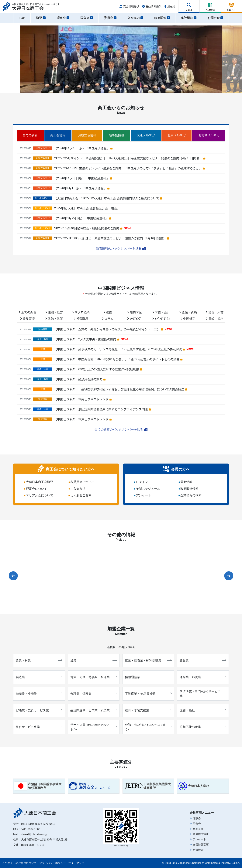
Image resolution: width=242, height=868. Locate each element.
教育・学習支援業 (148, 710)
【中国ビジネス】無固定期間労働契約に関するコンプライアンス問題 (102, 409)
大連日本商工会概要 (40, 482)
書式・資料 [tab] (215, 319)
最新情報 (186, 482)
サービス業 (94, 727)
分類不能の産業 (203, 727)
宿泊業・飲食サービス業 (39, 710)
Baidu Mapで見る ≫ (33, 845)
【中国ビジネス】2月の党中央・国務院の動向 (87, 339)
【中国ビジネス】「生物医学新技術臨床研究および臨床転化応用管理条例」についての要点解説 (121, 389)
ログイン (142, 482)
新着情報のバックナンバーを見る (121, 248)
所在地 (170, 8)
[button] (110, 89)
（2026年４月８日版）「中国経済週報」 (83, 178)
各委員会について (82, 482)
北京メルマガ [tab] (177, 135)
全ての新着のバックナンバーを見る (121, 429)
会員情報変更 (201, 845)
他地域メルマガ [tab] (209, 135)
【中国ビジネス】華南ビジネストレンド (83, 399)
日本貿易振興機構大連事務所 (147, 786)
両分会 (197, 824)
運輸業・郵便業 (203, 677)
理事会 (197, 818)
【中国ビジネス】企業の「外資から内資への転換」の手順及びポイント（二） (108, 329)
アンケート (143, 496)
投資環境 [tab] (81, 319)
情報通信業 (148, 677)
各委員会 (198, 829)
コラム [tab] (108, 319)
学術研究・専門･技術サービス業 (203, 694)
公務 (148, 727)
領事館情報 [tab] (116, 135)
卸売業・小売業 (39, 694)
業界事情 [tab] (27, 319)
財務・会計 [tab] (161, 312)
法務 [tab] (108, 312)
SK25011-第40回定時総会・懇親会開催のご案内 (88, 228)
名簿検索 (198, 850)
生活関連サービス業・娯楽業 (94, 710)
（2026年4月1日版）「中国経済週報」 (82, 188)
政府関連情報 (189, 489)
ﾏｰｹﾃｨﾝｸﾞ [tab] (134, 319)
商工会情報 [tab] (58, 135)
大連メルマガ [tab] (146, 135)
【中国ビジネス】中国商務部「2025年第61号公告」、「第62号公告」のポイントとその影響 (118, 359)
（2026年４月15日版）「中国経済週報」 (83, 148)
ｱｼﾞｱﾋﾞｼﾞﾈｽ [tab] (161, 319)
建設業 (203, 660)
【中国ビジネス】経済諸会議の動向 (80, 379)
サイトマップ (76, 863)
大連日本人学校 (194, 786)
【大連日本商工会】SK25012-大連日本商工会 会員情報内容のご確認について (108, 198)
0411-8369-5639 (31, 824)
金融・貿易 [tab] (188, 312)
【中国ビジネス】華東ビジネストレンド (83, 419)
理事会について (36, 489)
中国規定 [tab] (188, 319)
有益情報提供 (152, 8)
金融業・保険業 (94, 694)
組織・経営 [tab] (54, 312)
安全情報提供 (129, 8)
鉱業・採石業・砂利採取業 (148, 660)
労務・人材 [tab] (215, 312)
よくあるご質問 (81, 496)
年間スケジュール (148, 489)
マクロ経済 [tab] (81, 312)
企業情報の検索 (191, 496)
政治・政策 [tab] (54, 319)
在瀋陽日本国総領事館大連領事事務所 (38, 786)
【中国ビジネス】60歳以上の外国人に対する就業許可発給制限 (98, 369)
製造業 (39, 677)
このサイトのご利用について (19, 863)
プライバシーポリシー (53, 863)
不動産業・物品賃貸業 (148, 694)
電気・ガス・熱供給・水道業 (94, 677)
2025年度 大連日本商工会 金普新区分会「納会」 (87, 208)
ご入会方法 (78, 489)
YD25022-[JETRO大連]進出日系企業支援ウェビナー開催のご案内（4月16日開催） (112, 238)
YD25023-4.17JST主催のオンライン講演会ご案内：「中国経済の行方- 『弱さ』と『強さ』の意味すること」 (129, 168)
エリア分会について (40, 496)
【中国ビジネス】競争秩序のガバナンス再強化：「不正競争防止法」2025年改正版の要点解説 (119, 349)
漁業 (94, 660)
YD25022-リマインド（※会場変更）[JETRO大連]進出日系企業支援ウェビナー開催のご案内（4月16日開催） (130, 158)
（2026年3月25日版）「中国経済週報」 (83, 218)
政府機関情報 (201, 834)
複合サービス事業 (39, 727)
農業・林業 (39, 660)
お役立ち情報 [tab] (87, 135)
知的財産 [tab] (134, 312)
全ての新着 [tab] (30, 135)
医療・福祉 (203, 710)
